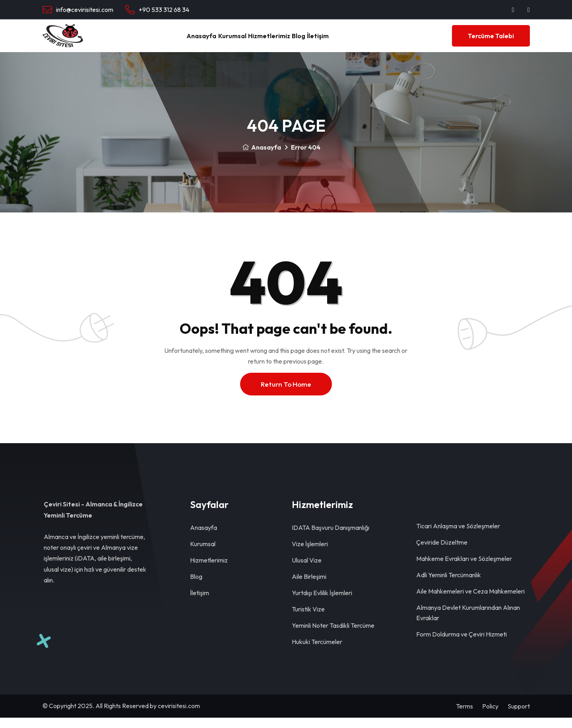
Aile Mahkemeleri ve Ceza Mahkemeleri (470, 601)
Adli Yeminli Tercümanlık (449, 585)
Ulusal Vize (307, 570)
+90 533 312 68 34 (164, 10)
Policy (490, 716)
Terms (464, 716)
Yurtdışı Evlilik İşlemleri (322, 603)
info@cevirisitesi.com (85, 10)
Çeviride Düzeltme (442, 553)
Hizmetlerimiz (269, 41)
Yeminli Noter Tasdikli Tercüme (333, 636)
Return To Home (286, 394)
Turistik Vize (308, 619)
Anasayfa (177, 41)
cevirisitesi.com (179, 716)
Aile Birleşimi (309, 587)
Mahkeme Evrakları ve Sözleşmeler (464, 569)
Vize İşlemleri (310, 554)
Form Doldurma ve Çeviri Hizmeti (461, 644)
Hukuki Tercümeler (317, 652)
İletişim (342, 41)
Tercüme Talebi (491, 41)
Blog (310, 41)
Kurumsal (220, 41)
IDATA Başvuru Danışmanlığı (331, 538)
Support (519, 716)
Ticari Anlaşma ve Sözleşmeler (458, 536)
